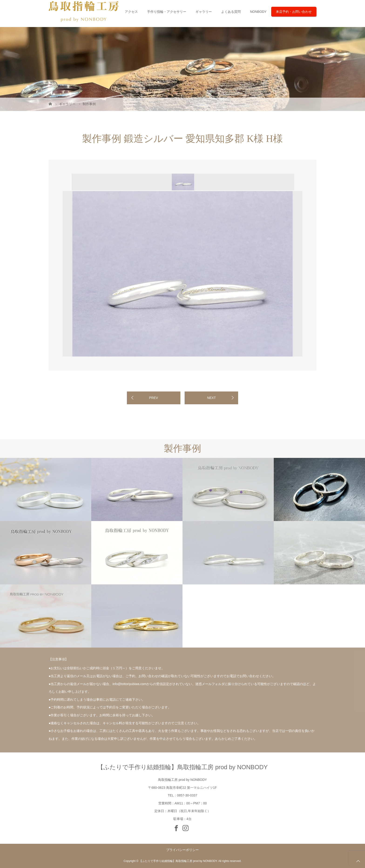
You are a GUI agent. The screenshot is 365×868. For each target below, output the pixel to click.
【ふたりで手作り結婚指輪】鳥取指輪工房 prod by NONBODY (182, 767)
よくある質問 (231, 12)
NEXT (211, 398)
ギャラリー (204, 12)
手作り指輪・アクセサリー (167, 12)
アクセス (131, 12)
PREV (153, 398)
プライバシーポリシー (182, 850)
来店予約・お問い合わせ (294, 12)
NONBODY (258, 12)
